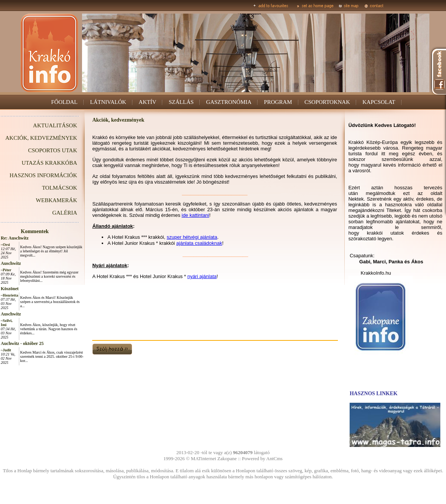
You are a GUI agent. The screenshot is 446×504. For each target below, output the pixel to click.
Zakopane (227, 458)
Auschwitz (11, 263)
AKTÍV (148, 102)
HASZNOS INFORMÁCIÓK (43, 175)
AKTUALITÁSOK (55, 125)
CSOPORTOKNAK (328, 102)
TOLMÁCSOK (60, 188)
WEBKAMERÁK (57, 200)
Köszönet (10, 289)
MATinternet (204, 458)
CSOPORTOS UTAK (53, 150)
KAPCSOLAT (379, 102)
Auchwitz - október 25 (22, 343)
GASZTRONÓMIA (229, 102)
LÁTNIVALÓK (108, 102)
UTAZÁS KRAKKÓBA (49, 163)
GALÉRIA (65, 213)
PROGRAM (278, 102)
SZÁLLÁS (181, 102)
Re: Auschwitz (15, 238)
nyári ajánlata (202, 276)
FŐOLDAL (64, 102)
